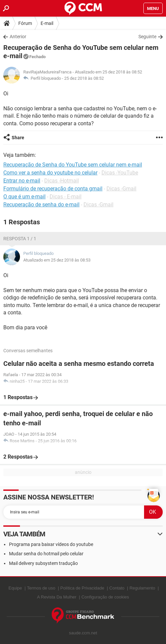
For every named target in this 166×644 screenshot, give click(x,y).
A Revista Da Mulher (57, 597)
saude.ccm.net (83, 633)
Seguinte (147, 37)
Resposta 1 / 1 (20, 239)
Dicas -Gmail (121, 189)
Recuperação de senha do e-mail (41, 205)
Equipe (15, 588)
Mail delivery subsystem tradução (43, 563)
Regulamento (142, 588)
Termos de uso (41, 588)
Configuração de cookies (105, 597)
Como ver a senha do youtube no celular (50, 173)
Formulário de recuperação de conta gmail (53, 189)
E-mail (47, 23)
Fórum (25, 23)
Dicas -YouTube (120, 173)
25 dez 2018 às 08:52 (84, 78)
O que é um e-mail (24, 197)
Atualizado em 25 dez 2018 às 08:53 (57, 260)
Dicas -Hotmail (62, 181)
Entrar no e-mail (22, 181)
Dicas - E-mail (66, 197)
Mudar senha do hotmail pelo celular (46, 554)
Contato (117, 588)
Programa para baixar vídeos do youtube (51, 544)
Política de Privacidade (82, 588)
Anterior (18, 37)
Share (18, 138)
